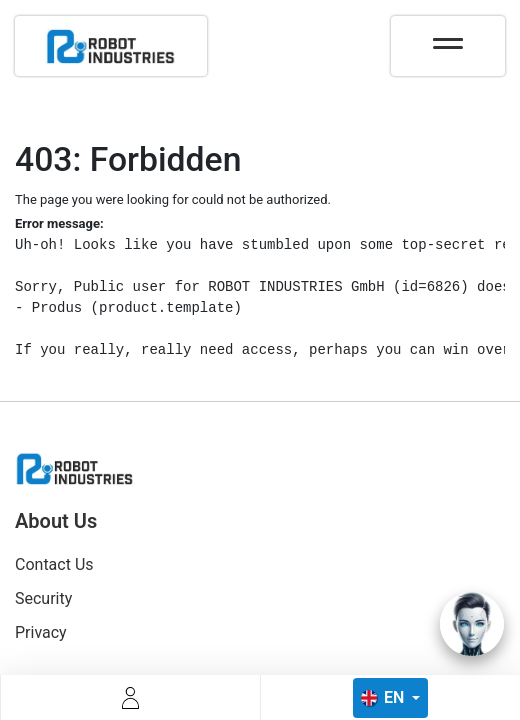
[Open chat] (472, 624)
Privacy (41, 632)
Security (43, 598)
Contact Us (54, 564)
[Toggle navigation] (448, 37)
